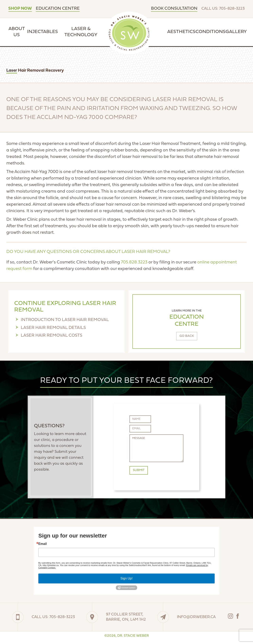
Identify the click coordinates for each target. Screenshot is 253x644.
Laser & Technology (81, 32)
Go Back (187, 336)
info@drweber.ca (196, 617)
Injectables (42, 32)
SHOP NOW (20, 9)
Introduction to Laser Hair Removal (65, 320)
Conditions (211, 32)
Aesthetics (181, 32)
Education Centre (58, 9)
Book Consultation (174, 9)
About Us (17, 32)
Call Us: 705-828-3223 (223, 9)
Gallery (236, 32)
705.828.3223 (134, 262)
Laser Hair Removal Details (53, 328)
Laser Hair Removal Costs (51, 336)
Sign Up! (126, 578)
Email (43, 544)
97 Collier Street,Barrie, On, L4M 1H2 (126, 617)
